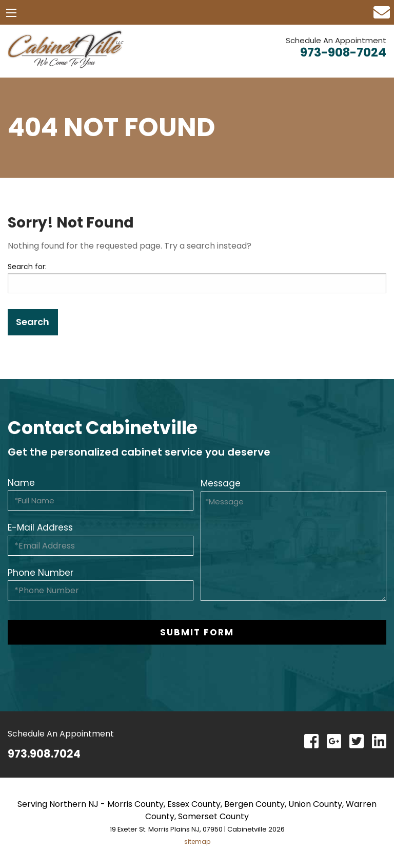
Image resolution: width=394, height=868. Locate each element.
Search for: (27, 267)
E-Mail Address (40, 527)
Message (221, 483)
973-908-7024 (343, 52)
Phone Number (41, 573)
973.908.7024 (44, 754)
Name (21, 483)
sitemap (197, 842)
